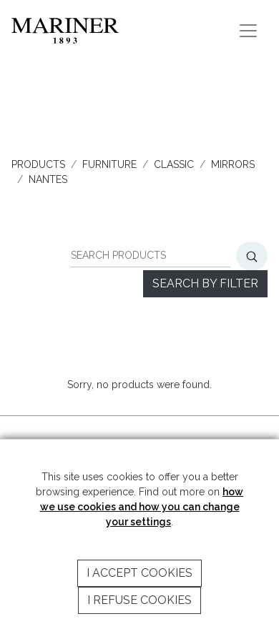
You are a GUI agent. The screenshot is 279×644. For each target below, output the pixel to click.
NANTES (48, 179)
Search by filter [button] (205, 283)
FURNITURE (109, 164)
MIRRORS (233, 164)
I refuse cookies (139, 600)
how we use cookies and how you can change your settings (142, 507)
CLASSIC (174, 164)
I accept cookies (139, 573)
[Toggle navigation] (248, 31)
